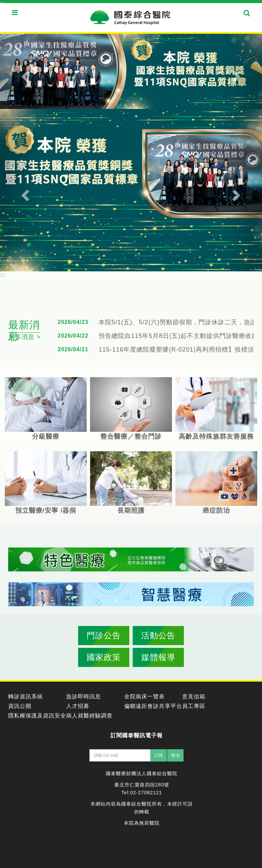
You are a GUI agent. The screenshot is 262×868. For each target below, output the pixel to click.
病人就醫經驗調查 (89, 716)
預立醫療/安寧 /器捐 (46, 483)
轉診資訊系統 (26, 696)
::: (3, 4)
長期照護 (131, 483)
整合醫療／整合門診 (131, 409)
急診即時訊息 (84, 696)
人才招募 (78, 706)
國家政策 (104, 657)
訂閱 (159, 755)
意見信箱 (194, 696)
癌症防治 (216, 483)
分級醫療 (46, 409)
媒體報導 (158, 657)
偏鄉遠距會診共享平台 (153, 706)
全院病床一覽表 (144, 696)
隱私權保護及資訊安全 (37, 716)
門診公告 (104, 635)
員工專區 (194, 706)
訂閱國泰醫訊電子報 (137, 735)
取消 (175, 755)
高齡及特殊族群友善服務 (216, 409)
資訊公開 (20, 706)
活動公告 (158, 635)
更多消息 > (25, 337)
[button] (20, 71)
